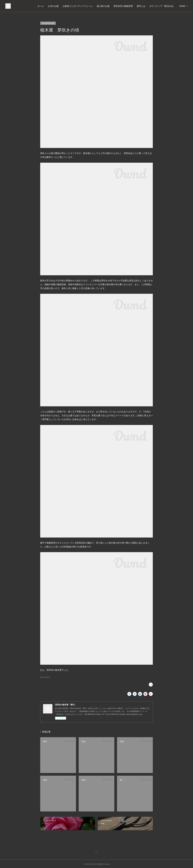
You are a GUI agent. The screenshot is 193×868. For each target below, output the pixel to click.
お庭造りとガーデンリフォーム (78, 6)
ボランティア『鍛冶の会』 (162, 6)
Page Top (96, 853)
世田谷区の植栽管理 (123, 6)
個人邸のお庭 (103, 6)
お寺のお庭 (53, 6)
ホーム (41, 6)
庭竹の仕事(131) (45, 677)
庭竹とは (141, 6)
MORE (182, 6)
